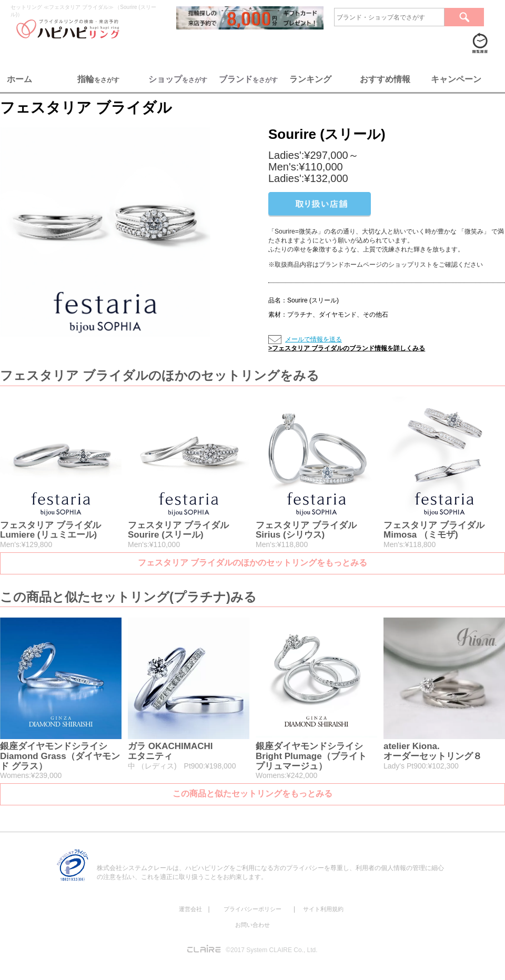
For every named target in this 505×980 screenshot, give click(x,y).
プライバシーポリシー (252, 909)
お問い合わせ (252, 925)
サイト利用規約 (323, 909)
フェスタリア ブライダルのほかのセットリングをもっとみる (252, 563)
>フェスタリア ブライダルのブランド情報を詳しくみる (347, 348)
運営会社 (190, 909)
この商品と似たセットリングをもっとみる (252, 794)
